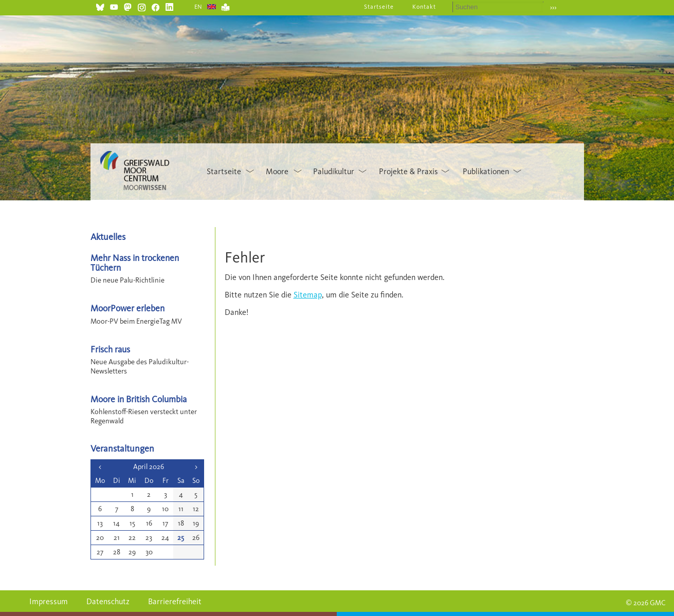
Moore (277, 171)
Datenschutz (108, 601)
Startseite (379, 7)
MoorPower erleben (127, 308)
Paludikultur (334, 171)
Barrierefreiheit (175, 601)
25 (181, 538)
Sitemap (308, 295)
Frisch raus (110, 349)
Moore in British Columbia (139, 399)
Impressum (49, 601)
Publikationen (486, 171)
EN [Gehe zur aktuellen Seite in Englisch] (199, 7)
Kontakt (424, 7)
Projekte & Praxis (408, 171)
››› (553, 7)
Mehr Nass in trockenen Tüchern (135, 263)
